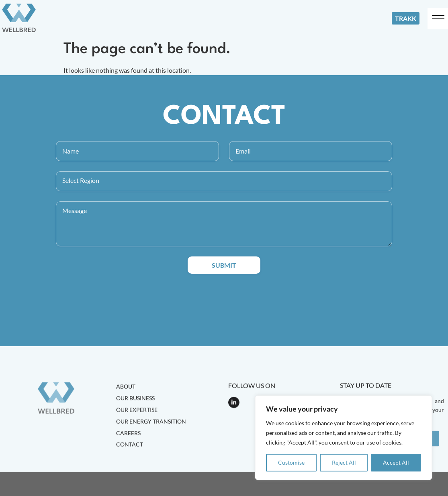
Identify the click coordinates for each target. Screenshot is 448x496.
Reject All (344, 462)
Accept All (396, 462)
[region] (344, 438)
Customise (291, 462)
